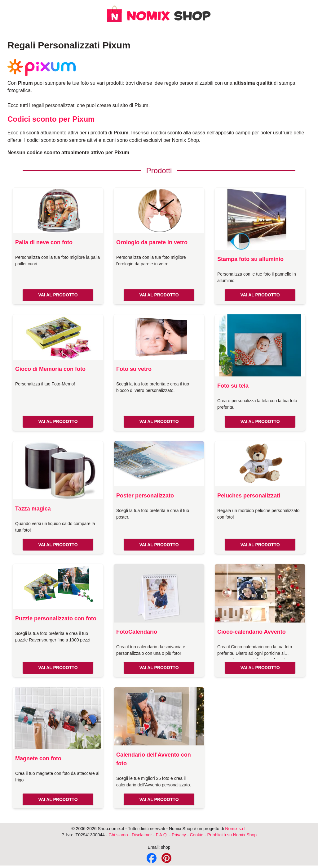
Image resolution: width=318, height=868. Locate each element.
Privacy (179, 835)
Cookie (197, 835)
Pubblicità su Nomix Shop (232, 835)
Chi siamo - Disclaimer (130, 835)
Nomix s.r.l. (236, 829)
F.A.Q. (162, 835)
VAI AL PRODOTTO (58, 295)
